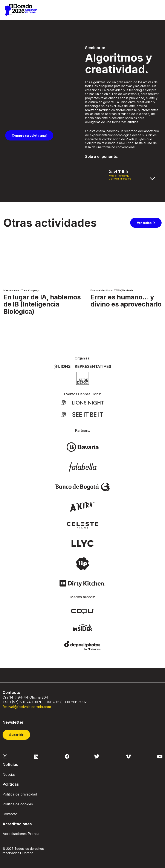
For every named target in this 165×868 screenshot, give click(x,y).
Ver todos (144, 223)
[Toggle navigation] (158, 7)
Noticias (9, 774)
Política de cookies (18, 804)
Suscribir (16, 735)
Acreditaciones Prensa (21, 834)
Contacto (10, 814)
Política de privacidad (20, 794)
